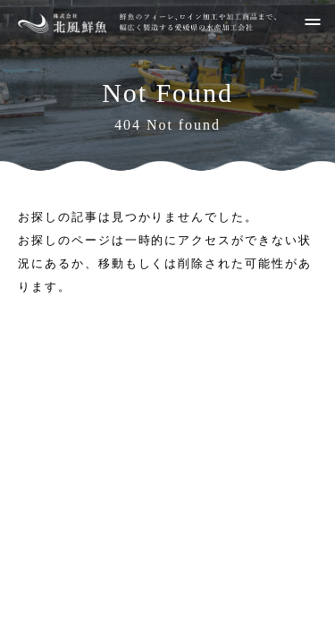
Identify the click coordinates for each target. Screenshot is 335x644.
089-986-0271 (185, 515)
